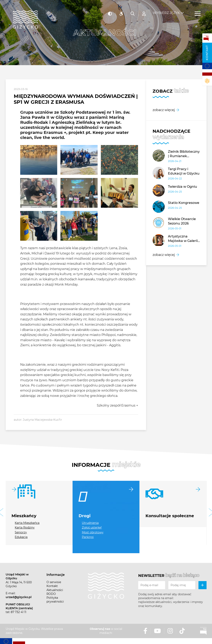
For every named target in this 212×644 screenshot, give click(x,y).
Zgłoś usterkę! (92, 527)
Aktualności (55, 590)
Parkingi (88, 537)
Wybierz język (166, 10)
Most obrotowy (93, 532)
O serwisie (54, 582)
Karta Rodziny (25, 527)
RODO (51, 594)
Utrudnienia (90, 523)
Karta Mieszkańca (27, 523)
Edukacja (21, 537)
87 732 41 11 (18, 612)
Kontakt (207, 53)
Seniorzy (21, 532)
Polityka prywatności (55, 600)
